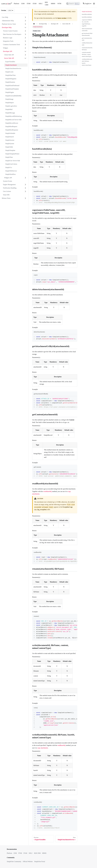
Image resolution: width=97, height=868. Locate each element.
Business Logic (8, 38)
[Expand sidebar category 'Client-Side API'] (25, 55)
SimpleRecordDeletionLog (13, 116)
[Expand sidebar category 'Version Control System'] (25, 31)
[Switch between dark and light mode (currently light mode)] (94, 4)
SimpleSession (10, 140)
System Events (8, 181)
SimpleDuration (10, 82)
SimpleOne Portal (40, 862)
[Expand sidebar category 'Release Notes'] (25, 198)
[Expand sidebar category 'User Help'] (25, 17)
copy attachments (43, 748)
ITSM (29, 4)
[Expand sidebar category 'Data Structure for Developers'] (25, 34)
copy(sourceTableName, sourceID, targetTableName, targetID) (87, 23)
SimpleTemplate (10, 150)
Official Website (28, 862)
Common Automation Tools (11, 45)
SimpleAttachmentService (13, 68)
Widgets (6, 48)
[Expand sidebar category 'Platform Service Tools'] (25, 24)
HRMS (53, 4)
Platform (16, 4)
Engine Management (9, 185)
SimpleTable (9, 147)
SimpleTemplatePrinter (12, 154)
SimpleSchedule (10, 133)
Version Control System (10, 31)
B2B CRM (47, 4)
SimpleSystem (10, 144)
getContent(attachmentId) (87, 39)
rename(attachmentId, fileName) (87, 49)
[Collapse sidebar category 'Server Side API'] (25, 58)
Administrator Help (8, 21)
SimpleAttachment (11, 65)
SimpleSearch (10, 137)
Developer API (8, 51)
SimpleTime (9, 157)
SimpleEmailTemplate (12, 89)
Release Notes (6, 198)
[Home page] (34, 24)
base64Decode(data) (87, 14)
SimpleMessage (10, 113)
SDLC (41, 4)
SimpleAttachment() (87, 12)
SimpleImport (10, 103)
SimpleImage (9, 99)
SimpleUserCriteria (11, 164)
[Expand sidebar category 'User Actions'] (25, 191)
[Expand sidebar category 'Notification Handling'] (25, 188)
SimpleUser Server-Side (13, 161)
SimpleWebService (11, 171)
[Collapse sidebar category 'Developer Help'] (25, 28)
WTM (59, 4)
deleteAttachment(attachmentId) (87, 30)
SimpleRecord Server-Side (13, 120)
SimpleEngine (10, 92)
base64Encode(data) (87, 17)
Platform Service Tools (9, 24)
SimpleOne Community (14, 862)
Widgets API (8, 178)
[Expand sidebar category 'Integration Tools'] (25, 41)
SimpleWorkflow (11, 174)
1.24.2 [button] (10, 10)
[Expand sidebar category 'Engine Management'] (25, 185)
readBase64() (62, 745)
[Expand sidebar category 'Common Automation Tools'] (25, 45)
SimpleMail (9, 109)
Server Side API (9, 58)
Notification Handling (10, 188)
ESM (23, 4)
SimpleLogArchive (11, 106)
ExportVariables (10, 62)
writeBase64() (48, 491)
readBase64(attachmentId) (87, 44)
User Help (5, 17)
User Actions (7, 191)
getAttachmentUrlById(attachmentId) (87, 34)
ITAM (35, 4)
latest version (62, 18)
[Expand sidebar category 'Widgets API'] (25, 178)
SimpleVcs (9, 167)
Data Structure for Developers (12, 34)
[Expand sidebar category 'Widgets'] (25, 48)
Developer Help (7, 27)
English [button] (86, 4)
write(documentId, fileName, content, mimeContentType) (87, 54)
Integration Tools (8, 41)
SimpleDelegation (11, 79)
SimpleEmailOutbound (12, 86)
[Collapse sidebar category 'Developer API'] (25, 51)
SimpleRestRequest (11, 126)
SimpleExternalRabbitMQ (13, 96)
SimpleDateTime (10, 75)
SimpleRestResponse (12, 130)
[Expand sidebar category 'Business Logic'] (25, 38)
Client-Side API (9, 55)
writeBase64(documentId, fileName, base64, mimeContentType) (87, 62)
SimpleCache (9, 72)
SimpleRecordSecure (12, 123)
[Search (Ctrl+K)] (73, 4)
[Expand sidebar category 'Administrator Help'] (25, 21)
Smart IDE (6, 195)
